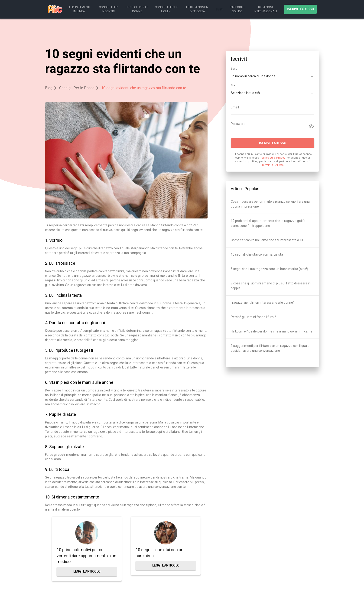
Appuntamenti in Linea (79, 9)
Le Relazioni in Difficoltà (197, 9)
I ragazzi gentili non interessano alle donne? (263, 303)
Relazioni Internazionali (265, 9)
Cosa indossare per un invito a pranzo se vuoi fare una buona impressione (270, 204)
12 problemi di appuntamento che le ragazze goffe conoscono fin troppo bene (268, 223)
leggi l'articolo (87, 571)
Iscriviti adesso (301, 9)
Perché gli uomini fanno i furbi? (253, 317)
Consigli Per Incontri (108, 9)
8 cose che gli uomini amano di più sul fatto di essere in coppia (271, 286)
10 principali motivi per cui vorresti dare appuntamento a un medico (86, 556)
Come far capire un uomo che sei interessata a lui (267, 240)
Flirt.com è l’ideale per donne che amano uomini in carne (272, 331)
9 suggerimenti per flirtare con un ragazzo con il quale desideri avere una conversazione (270, 348)
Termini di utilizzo (273, 165)
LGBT (219, 9)
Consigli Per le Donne (137, 9)
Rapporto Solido (237, 9)
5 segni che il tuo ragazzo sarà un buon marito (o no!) (269, 269)
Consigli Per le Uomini (166, 9)
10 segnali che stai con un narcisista (159, 553)
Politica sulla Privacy (272, 158)
